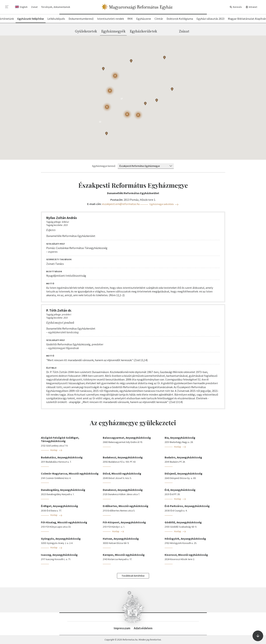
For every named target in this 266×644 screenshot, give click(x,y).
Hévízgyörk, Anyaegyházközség (185, 539)
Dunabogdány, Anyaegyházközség (63, 490)
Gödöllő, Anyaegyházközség (183, 522)
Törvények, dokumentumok (56, 7)
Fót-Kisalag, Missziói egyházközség (64, 522)
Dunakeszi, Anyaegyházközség (123, 490)
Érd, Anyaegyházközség (180, 490)
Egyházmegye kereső (104, 166)
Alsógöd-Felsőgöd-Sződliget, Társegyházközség (60, 439)
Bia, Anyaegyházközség (180, 438)
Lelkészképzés (56, 19)
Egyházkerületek (143, 31)
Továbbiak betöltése (133, 576)
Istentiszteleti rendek (110, 19)
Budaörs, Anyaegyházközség (183, 457)
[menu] (7, 7)
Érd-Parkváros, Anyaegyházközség (187, 506)
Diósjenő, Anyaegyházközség (184, 473)
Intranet (251, 7)
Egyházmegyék (113, 31)
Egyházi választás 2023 (210, 19)
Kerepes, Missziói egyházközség (124, 555)
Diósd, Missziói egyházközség (122, 473)
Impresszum (122, 628)
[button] (131, 61)
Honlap (54, 450)
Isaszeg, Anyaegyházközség (59, 555)
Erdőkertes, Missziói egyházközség (126, 506)
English (24, 7)
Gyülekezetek (86, 31)
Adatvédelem (143, 628)
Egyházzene (144, 19)
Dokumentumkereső (81, 19)
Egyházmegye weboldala (162, 204)
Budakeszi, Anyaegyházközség (123, 457)
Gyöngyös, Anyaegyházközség (61, 539)
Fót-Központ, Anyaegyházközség (124, 522)
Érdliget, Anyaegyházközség (59, 506)
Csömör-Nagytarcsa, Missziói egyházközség (70, 473)
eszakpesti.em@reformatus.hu (121, 204)
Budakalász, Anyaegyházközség (62, 457)
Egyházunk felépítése (31, 19)
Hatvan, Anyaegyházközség (121, 539)
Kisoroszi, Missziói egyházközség (186, 555)
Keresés (236, 7)
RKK (130, 19)
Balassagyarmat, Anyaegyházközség (127, 438)
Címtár (159, 19)
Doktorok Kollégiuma (180, 19)
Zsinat (34, 7)
